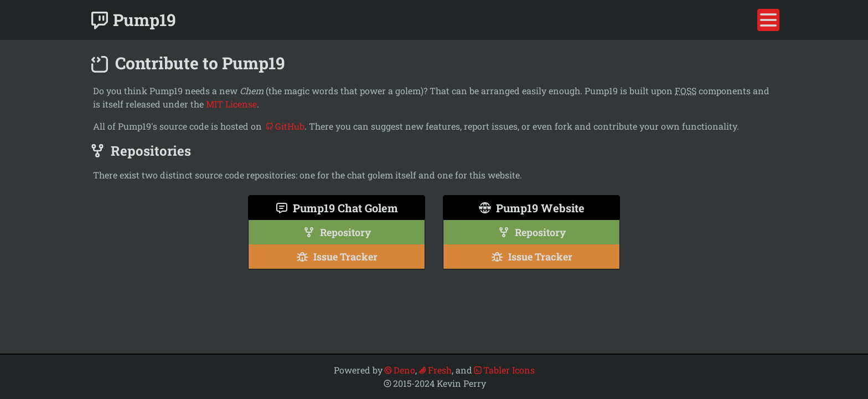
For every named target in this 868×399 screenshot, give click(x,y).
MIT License (231, 104)
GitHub (285, 126)
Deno (399, 370)
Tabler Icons (504, 370)
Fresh (435, 370)
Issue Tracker (337, 257)
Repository (337, 232)
